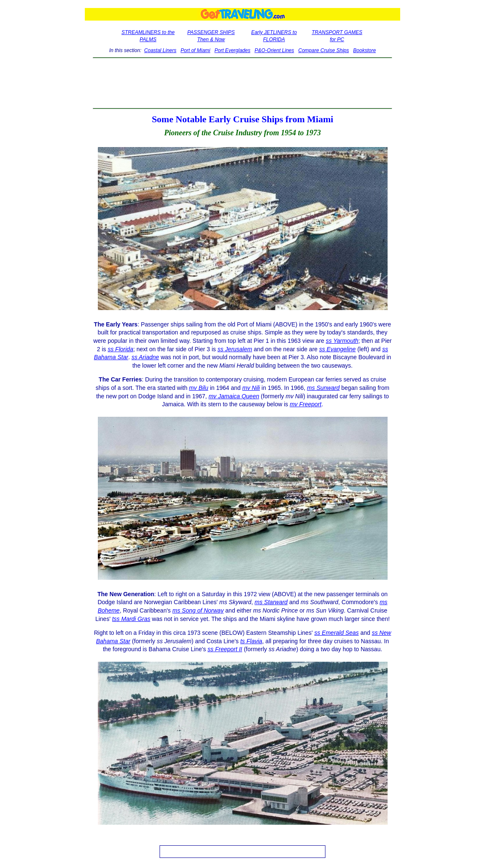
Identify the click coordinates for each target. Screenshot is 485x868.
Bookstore (364, 50)
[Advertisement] (242, 83)
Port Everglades (232, 50)
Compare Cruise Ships (324, 50)
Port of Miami (195, 50)
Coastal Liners (160, 50)
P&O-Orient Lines (274, 50)
